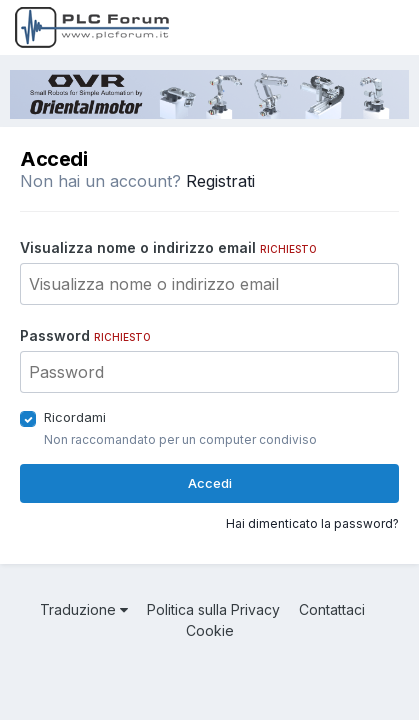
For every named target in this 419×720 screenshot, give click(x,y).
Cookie (210, 630)
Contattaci (332, 609)
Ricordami (75, 417)
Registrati (220, 181)
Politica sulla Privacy (213, 609)
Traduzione (84, 609)
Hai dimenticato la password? (312, 523)
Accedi (210, 483)
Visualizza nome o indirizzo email (168, 247)
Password (85, 335)
